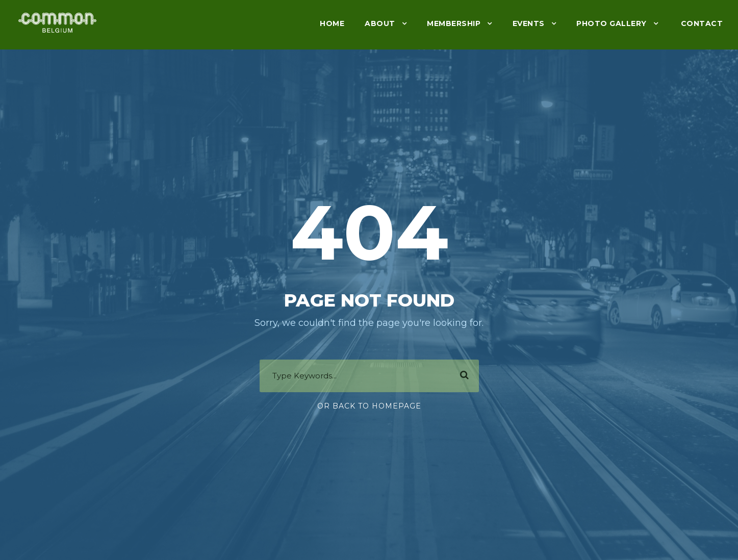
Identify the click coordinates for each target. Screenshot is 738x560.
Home (332, 23)
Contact (701, 23)
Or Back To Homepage (369, 406)
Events (529, 23)
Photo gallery (612, 23)
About (380, 23)
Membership (454, 23)
